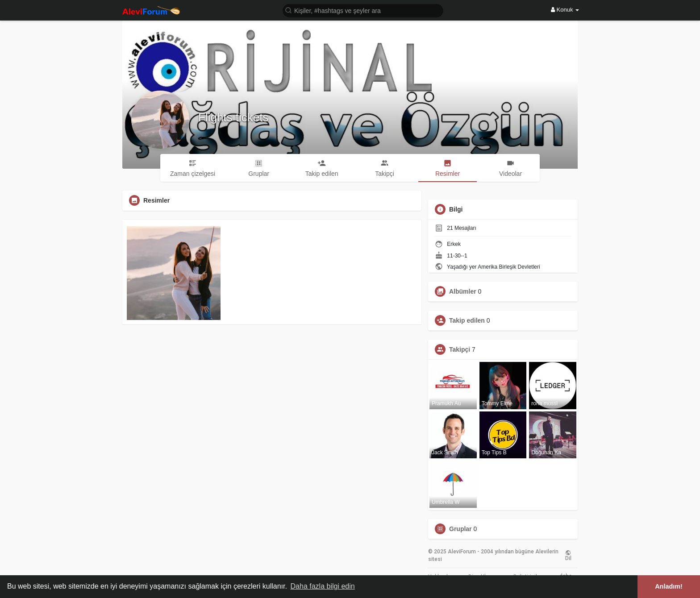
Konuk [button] (565, 10)
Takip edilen (467, 320)
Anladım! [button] (669, 586)
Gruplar (460, 529)
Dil (568, 556)
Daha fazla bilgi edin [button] (323, 586)
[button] (363, 10)
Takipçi (460, 349)
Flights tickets (233, 117)
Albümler (463, 291)
